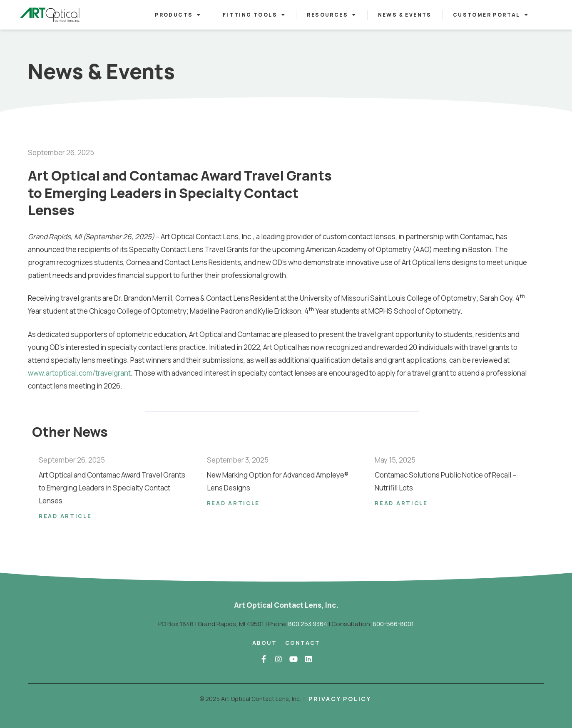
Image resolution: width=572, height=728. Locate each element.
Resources (332, 15)
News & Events (405, 15)
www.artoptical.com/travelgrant (79, 373)
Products (178, 15)
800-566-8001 (393, 624)
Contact (303, 643)
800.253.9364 (308, 624)
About (265, 643)
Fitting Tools (254, 15)
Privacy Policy (340, 699)
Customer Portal (491, 15)
